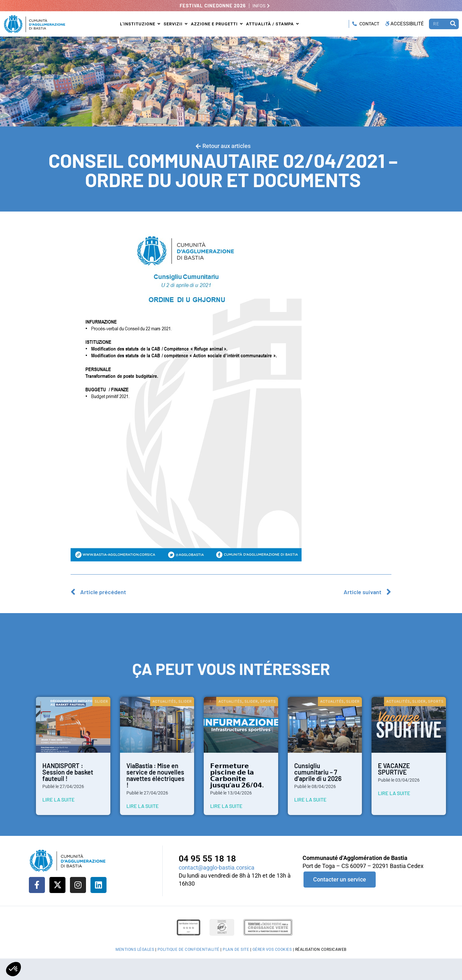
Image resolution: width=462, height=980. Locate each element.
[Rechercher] (453, 24)
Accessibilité (404, 24)
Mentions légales (135, 950)
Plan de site (236, 950)
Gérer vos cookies (272, 950)
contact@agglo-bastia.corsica (217, 867)
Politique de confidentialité (188, 950)
